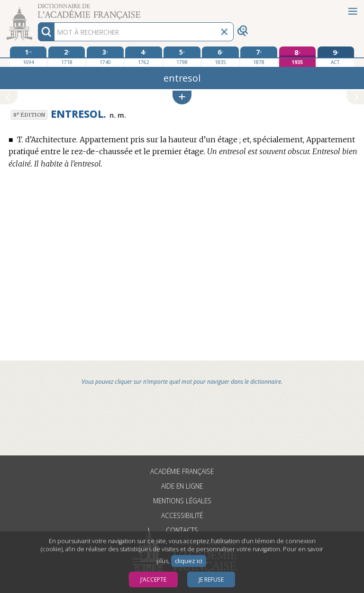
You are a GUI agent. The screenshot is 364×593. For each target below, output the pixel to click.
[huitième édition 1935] (297, 57)
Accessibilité (182, 515)
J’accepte (153, 579)
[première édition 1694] (28, 56)
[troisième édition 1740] (105, 56)
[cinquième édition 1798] (182, 56)
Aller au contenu (37, 8)
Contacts (182, 530)
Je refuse (211, 579)
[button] (182, 97)
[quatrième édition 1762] (143, 56)
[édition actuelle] (336, 57)
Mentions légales (182, 501)
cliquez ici (189, 561)
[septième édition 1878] (259, 56)
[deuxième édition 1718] (67, 56)
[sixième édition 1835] (220, 56)
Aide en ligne (182, 486)
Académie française (182, 471)
